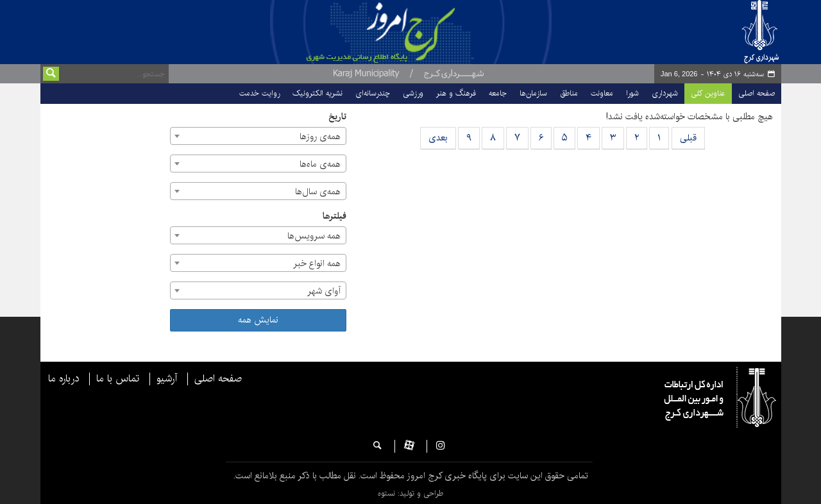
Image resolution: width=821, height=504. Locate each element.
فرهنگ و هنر (456, 93)
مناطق (569, 93)
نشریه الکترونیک (317, 93)
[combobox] (258, 136)
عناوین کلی (708, 93)
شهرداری (665, 93)
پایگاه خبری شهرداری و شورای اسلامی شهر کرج (434, 32)
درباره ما (63, 379)
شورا (632, 93)
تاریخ (337, 117)
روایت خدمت (259, 93)
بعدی (438, 138)
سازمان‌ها (533, 93)
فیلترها (334, 216)
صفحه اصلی (757, 93)
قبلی (688, 138)
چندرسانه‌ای (373, 93)
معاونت (602, 93)
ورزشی (413, 93)
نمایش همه (258, 320)
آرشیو (167, 379)
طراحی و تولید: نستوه (410, 493)
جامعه (498, 93)
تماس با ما (118, 379)
